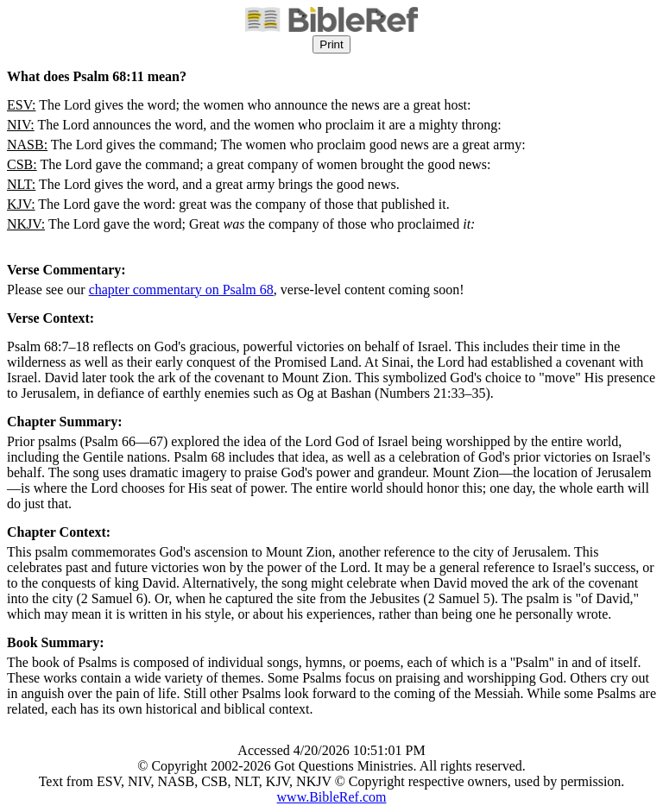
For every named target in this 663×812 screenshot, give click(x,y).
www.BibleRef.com (332, 797)
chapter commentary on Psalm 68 (181, 290)
